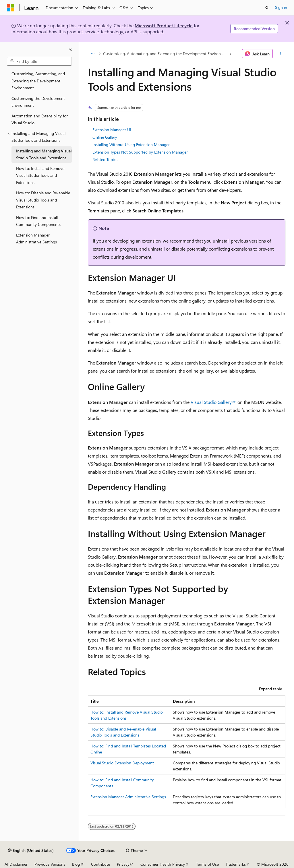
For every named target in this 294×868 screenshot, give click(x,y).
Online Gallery (105, 137)
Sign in (281, 7)
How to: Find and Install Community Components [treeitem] (38, 221)
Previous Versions (50, 864)
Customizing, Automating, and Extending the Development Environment (165, 54)
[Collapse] (70, 49)
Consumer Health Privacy (163, 864)
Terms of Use (207, 864)
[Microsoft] (11, 8)
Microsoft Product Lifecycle (164, 25)
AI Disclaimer (16, 864)
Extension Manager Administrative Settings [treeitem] (36, 239)
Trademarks (236, 864)
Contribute (100, 864)
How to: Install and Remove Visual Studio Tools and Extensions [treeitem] (40, 175)
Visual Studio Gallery (211, 402)
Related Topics (105, 159)
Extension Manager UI (112, 130)
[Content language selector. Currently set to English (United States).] (31, 850)
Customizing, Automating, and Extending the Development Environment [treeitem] (38, 81)
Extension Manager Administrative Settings (128, 797)
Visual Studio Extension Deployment (122, 763)
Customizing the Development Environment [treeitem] (38, 102)
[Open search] (267, 8)
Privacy (123, 864)
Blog (76, 864)
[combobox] (39, 61)
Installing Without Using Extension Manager (131, 145)
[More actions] (280, 54)
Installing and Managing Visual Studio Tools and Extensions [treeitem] (44, 154)
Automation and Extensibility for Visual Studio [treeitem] (40, 119)
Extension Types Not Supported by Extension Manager (140, 152)
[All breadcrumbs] (93, 54)
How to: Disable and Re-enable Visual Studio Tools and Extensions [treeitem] (43, 200)
